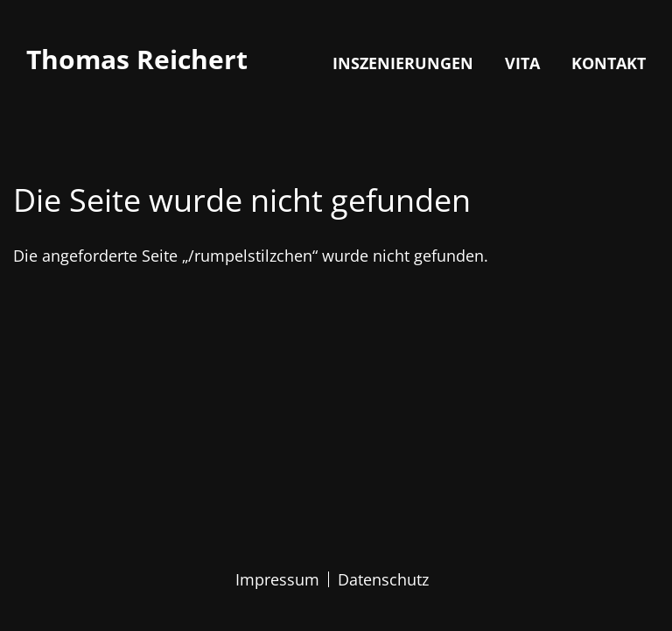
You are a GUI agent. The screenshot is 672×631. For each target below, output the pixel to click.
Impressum (277, 579)
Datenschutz (383, 579)
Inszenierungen (403, 63)
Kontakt (609, 63)
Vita (522, 63)
